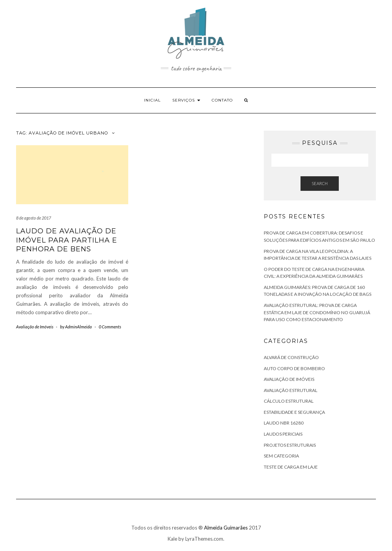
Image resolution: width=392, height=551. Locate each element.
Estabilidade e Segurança (294, 412)
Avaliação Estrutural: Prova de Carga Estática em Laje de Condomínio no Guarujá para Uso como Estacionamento (317, 312)
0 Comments (110, 327)
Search (320, 183)
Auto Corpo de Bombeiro (294, 368)
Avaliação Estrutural (291, 390)
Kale (172, 539)
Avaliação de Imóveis (35, 327)
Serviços (186, 100)
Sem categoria (281, 456)
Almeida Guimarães (226, 528)
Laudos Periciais (283, 434)
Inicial (152, 100)
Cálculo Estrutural (289, 401)
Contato (222, 100)
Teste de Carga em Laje (291, 467)
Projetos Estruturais (290, 445)
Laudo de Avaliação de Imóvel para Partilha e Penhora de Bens (67, 240)
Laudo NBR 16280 (284, 423)
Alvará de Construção (291, 357)
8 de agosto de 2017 (33, 218)
